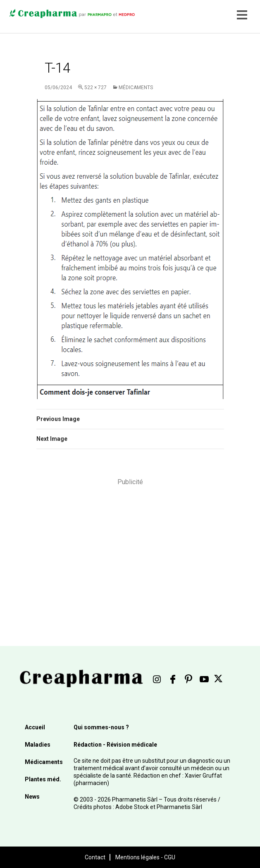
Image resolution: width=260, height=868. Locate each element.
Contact (95, 857)
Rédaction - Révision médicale (115, 745)
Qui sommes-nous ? (101, 727)
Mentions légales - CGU (145, 857)
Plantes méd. (43, 779)
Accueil (35, 727)
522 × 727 (95, 88)
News (32, 797)
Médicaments (136, 88)
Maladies (38, 745)
